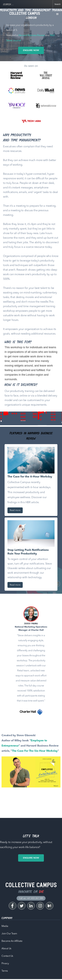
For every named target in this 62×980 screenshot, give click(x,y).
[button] (57, 14)
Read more (15, 510)
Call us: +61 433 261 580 (31, 898)
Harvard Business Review (32, 35)
